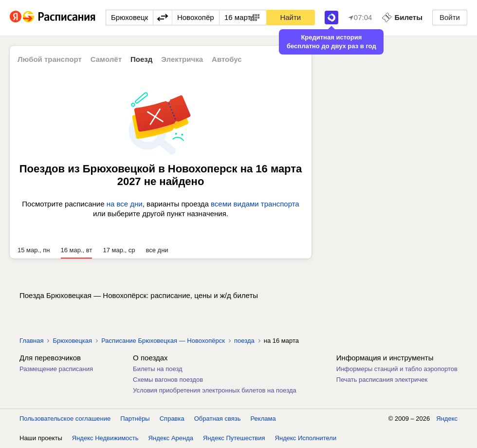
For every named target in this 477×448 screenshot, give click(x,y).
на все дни (125, 204)
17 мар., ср (119, 250)
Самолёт (106, 59)
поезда (244, 341)
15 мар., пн (34, 250)
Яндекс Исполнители (306, 438)
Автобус (227, 59)
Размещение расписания (56, 369)
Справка (172, 419)
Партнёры (135, 419)
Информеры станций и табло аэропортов (397, 369)
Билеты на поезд (158, 369)
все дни (157, 250)
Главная (31, 341)
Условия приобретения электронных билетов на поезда (215, 390)
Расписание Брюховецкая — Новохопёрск (163, 341)
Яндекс (447, 419)
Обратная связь (218, 419)
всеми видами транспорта (255, 204)
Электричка (182, 59)
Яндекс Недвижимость (105, 438)
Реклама (263, 419)
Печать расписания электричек (382, 380)
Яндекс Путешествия (234, 438)
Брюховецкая (72, 341)
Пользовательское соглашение (65, 419)
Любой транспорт (50, 59)
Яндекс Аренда (171, 438)
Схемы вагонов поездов (168, 380)
